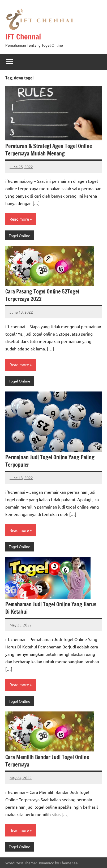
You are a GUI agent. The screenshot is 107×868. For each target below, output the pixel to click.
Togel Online (20, 235)
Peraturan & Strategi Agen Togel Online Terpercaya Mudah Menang (49, 150)
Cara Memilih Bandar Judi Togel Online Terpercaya (47, 761)
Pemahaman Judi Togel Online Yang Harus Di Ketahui (51, 608)
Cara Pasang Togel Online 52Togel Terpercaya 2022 (42, 295)
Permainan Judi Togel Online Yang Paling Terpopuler (50, 461)
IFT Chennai (23, 37)
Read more (19, 219)
